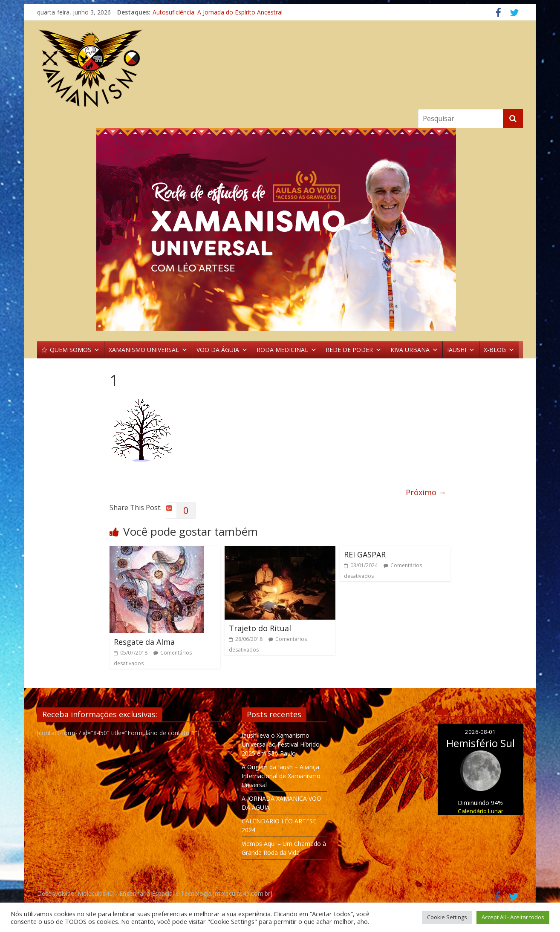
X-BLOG (499, 350)
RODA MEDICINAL (287, 350)
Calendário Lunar (481, 811)
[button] (280, 229)
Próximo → (426, 492)
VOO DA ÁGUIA (222, 350)
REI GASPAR (365, 554)
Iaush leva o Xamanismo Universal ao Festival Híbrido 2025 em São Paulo (281, 744)
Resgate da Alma (144, 642)
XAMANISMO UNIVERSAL (148, 350)
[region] (280, 229)
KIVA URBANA (414, 350)
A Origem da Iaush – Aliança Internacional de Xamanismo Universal (281, 776)
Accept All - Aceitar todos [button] (513, 917)
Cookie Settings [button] (447, 917)
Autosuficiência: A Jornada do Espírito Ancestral (218, 12)
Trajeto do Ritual (260, 628)
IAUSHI (461, 350)
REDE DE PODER (354, 350)
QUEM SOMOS (75, 350)
